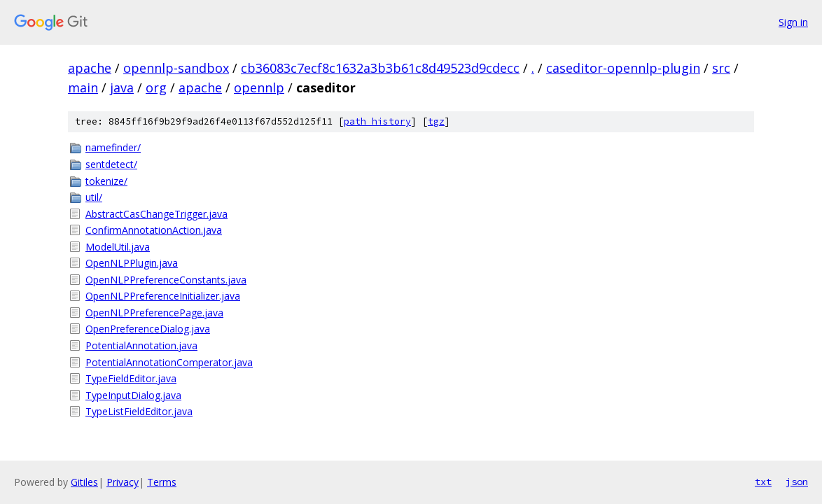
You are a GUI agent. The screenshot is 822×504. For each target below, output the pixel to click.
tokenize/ (106, 181)
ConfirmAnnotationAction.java (154, 230)
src (721, 68)
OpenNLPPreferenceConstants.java (166, 280)
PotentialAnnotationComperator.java (169, 362)
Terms (162, 482)
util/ (94, 197)
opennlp (259, 87)
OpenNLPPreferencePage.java (154, 313)
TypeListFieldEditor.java (139, 411)
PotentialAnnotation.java (141, 345)
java (122, 87)
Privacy (123, 482)
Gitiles (84, 482)
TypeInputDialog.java (133, 395)
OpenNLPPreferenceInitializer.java (163, 296)
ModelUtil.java (118, 247)
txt (763, 482)
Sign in (793, 22)
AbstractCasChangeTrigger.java (156, 214)
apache (90, 68)
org (156, 87)
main (83, 87)
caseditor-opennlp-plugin (623, 68)
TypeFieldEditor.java (131, 378)
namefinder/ (113, 147)
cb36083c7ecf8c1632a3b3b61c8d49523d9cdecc (380, 68)
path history (377, 121)
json (797, 482)
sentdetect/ (111, 164)
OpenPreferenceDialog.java (148, 329)
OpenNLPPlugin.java (132, 263)
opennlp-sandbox (176, 68)
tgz (436, 121)
